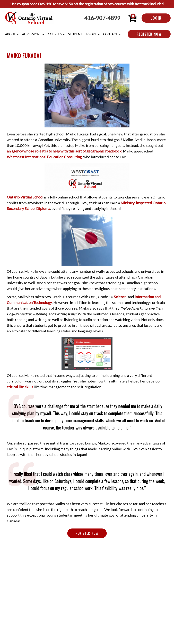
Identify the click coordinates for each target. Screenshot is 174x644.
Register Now (149, 34)
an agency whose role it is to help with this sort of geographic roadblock (64, 151)
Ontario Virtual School (25, 197)
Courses (55, 34)
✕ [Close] (170, 4)
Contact (110, 34)
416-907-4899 (102, 18)
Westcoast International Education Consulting (44, 157)
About (10, 34)
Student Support (82, 34)
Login (156, 18)
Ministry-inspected (136, 203)
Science (120, 297)
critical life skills (20, 387)
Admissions (32, 34)
